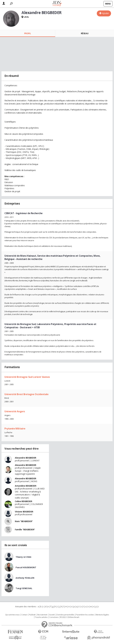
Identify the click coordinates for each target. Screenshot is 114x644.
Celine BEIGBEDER (23, 501)
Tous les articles (41, 617)
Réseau (85, 33)
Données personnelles (65, 615)
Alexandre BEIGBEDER (26, 458)
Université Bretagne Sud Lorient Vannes (27, 377)
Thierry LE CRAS (23, 557)
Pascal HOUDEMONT (26, 567)
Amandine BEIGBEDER (26, 486)
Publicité (32, 615)
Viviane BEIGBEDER (24, 512)
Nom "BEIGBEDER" (24, 521)
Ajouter (105, 13)
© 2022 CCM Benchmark (70, 617)
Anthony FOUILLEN (25, 578)
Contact (24, 615)
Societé (52, 615)
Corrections (54, 617)
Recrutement (42, 615)
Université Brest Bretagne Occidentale (26, 394)
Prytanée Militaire (15, 429)
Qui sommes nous (12, 615)
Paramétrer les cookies (85, 615)
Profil (28, 33)
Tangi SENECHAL (24, 588)
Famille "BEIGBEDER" (25, 529)
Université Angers (15, 411)
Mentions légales (102, 615)
